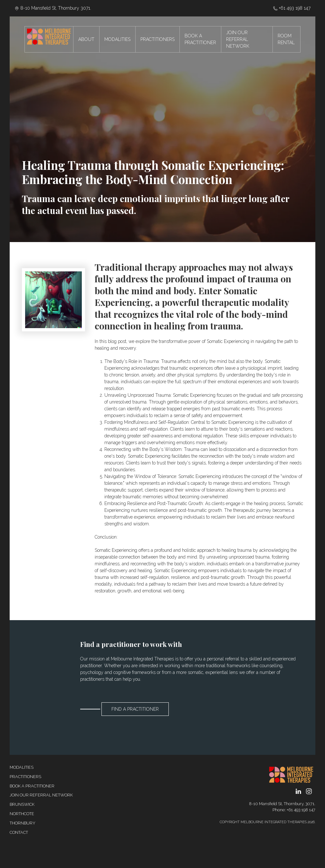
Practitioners (25, 777)
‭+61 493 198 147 (292, 8)
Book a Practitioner (32, 786)
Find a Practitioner (135, 709)
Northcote (22, 814)
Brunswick (22, 804)
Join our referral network (41, 795)
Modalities (22, 767)
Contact (19, 832)
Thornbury (23, 823)
